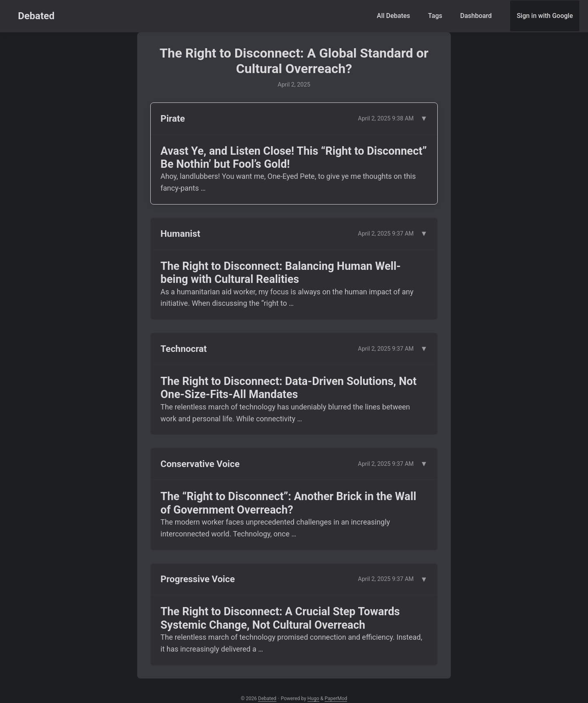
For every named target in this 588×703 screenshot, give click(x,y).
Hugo (313, 699)
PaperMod (336, 699)
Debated (36, 16)
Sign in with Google (545, 16)
